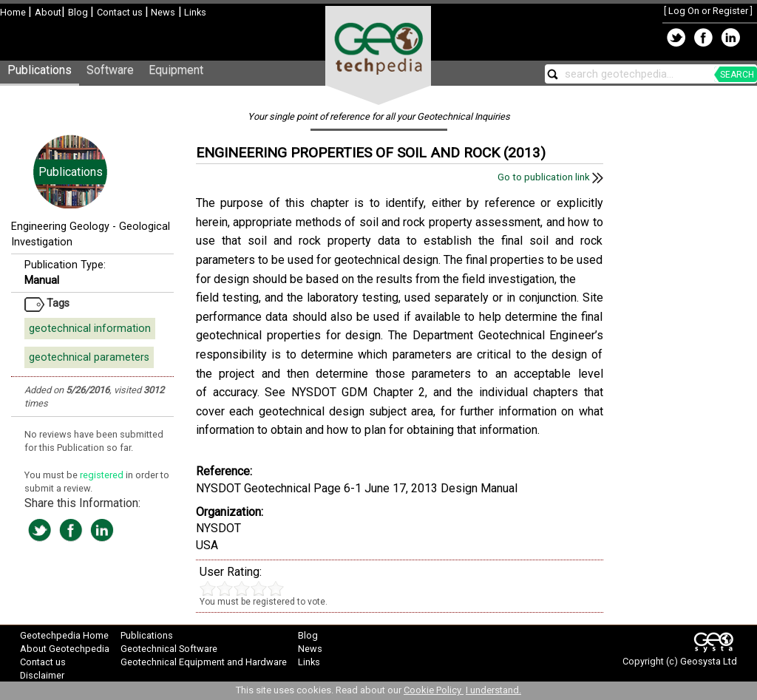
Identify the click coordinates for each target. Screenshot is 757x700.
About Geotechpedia (65, 649)
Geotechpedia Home (64, 635)
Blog (79, 12)
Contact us (121, 12)
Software (110, 70)
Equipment (176, 70)
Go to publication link (550, 177)
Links (194, 12)
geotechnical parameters (89, 357)
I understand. (493, 690)
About (48, 12)
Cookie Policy (434, 690)
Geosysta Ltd (709, 661)
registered (103, 475)
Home (14, 12)
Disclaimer (42, 675)
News (162, 12)
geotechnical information (90, 329)
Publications (40, 70)
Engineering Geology (60, 227)
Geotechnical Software (169, 649)
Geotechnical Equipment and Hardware (204, 662)
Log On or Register (708, 11)
